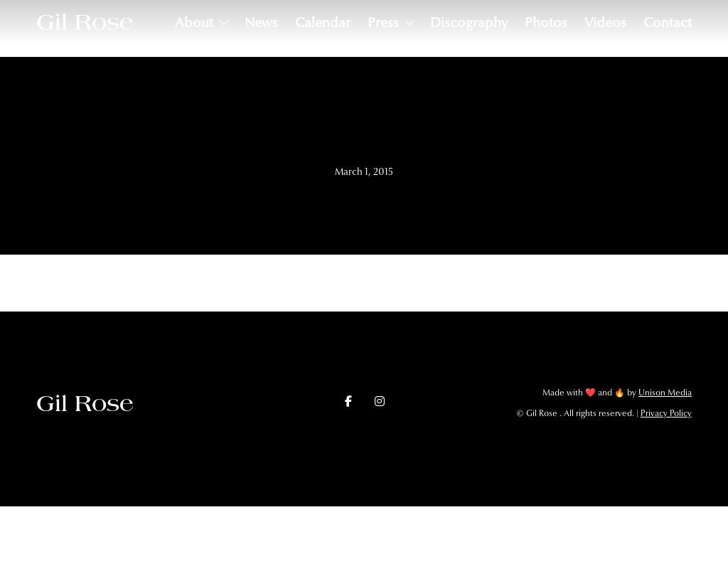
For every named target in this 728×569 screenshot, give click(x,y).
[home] (85, 22)
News (261, 22)
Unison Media (665, 393)
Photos (546, 22)
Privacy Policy (666, 413)
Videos (605, 22)
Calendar (323, 22)
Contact (668, 22)
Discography (469, 22)
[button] (201, 22)
